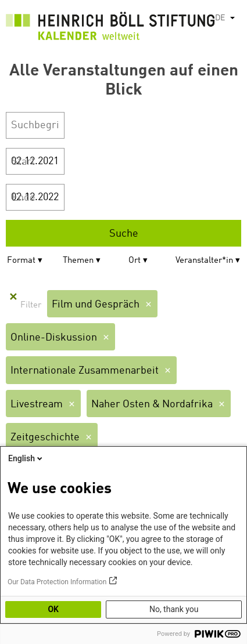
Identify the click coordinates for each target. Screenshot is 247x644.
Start (23, 162)
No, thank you (174, 609)
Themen (78, 261)
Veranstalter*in (204, 261)
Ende (24, 198)
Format (21, 261)
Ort (135, 261)
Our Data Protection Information (57, 582)
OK (53, 609)
